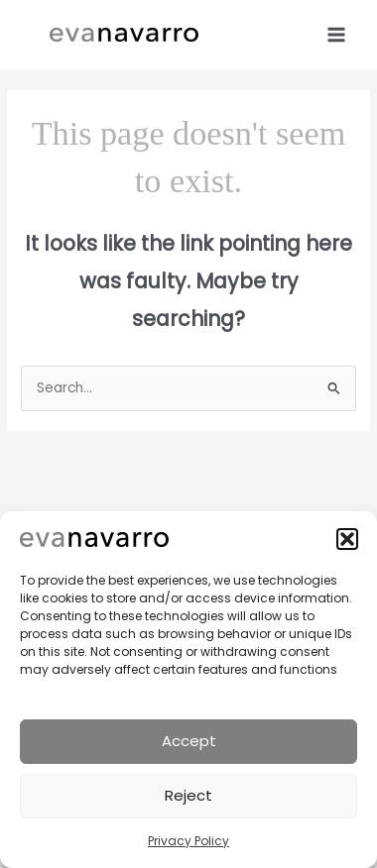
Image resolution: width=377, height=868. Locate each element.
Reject (188, 795)
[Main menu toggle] (337, 34)
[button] (347, 539)
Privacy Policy (188, 841)
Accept (189, 741)
